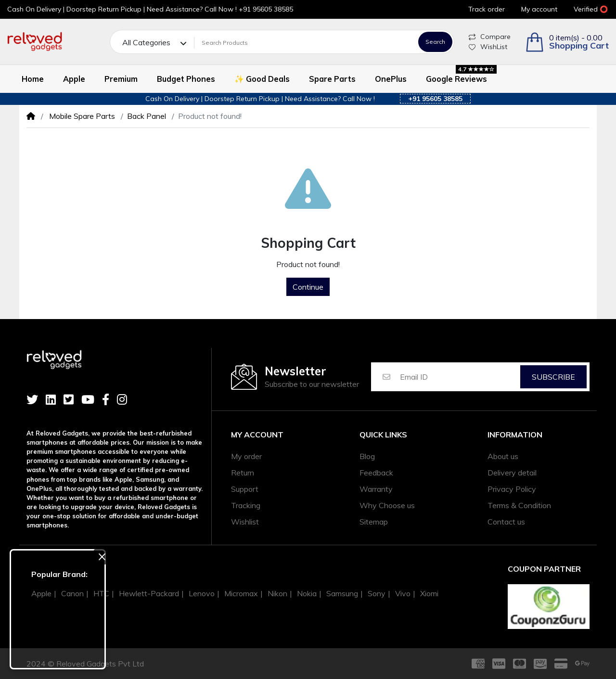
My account (257, 435)
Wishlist (245, 522)
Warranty (376, 489)
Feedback (376, 473)
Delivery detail (512, 473)
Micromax (241, 593)
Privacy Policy (512, 489)
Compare (490, 37)
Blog (367, 456)
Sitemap (374, 522)
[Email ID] (460, 377)
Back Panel (147, 116)
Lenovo (202, 593)
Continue (308, 287)
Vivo (403, 593)
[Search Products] (305, 43)
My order (246, 456)
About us (503, 456)
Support (245, 489)
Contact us (506, 522)
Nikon (277, 593)
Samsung (342, 593)
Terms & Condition (519, 505)
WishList (488, 47)
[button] (567, 42)
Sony (377, 593)
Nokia (307, 593)
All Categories (146, 42)
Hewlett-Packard (149, 593)
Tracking (246, 505)
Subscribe (553, 377)
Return (243, 473)
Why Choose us (387, 505)
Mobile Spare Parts (81, 116)
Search (435, 42)
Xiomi (429, 593)
